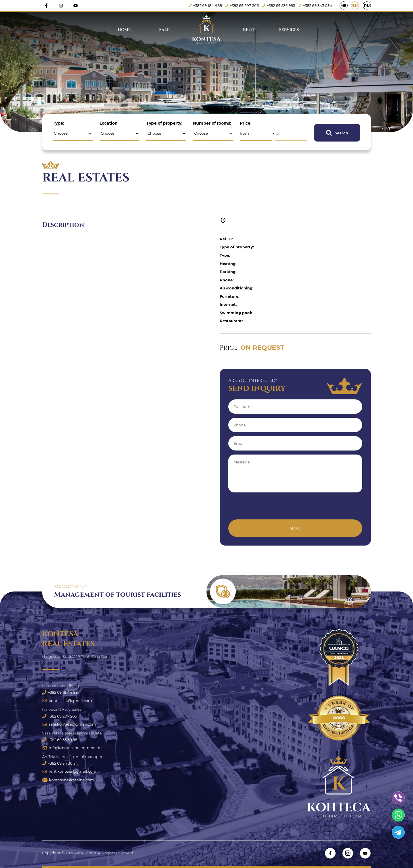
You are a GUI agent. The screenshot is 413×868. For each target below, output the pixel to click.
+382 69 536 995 (279, 6)
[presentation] (272, 508)
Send (295, 528)
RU (367, 6)
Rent (249, 30)
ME (343, 6)
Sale (164, 30)
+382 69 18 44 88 (60, 692)
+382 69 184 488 (205, 6)
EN (355, 6)
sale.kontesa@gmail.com (69, 724)
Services (289, 30)
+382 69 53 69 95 (60, 740)
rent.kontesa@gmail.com (69, 772)
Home (124, 30)
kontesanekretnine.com (68, 780)
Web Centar (85, 853)
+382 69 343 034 (316, 6)
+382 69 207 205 (242, 6)
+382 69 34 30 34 (60, 763)
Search (337, 133)
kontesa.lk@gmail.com (67, 701)
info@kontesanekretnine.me (72, 748)
